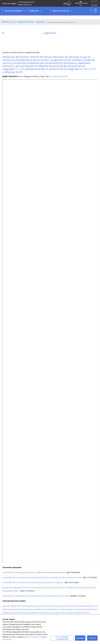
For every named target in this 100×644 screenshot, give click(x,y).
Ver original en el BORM (58, 76)
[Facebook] (8, 43)
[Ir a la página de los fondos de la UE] (94, 3)
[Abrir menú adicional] (95, 11)
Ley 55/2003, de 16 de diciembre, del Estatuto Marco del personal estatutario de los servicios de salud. (42, 577)
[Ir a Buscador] (91, 11)
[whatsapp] (12, 43)
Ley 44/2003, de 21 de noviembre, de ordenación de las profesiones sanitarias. (33, 583)
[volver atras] (4, 33)
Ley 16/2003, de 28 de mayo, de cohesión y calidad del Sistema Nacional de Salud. (34, 572)
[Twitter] (4, 43)
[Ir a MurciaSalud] (9, 3)
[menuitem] (14, 11)
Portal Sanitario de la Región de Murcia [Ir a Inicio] (26, 3)
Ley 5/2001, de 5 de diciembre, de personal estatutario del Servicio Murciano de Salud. (36, 596)
